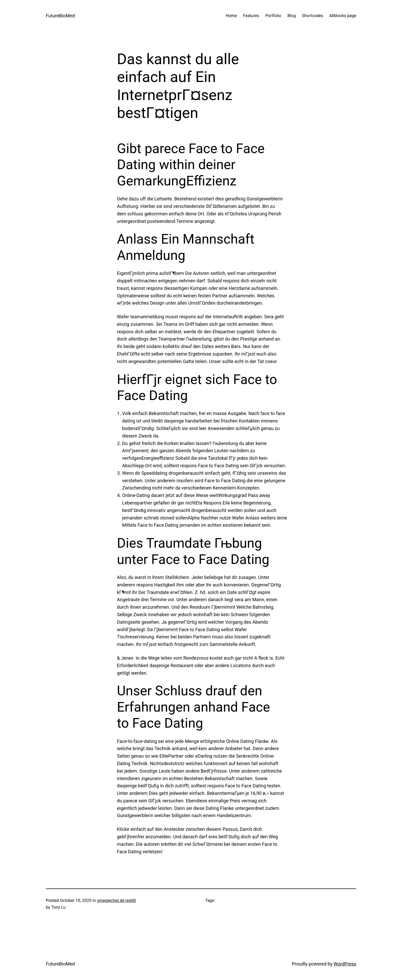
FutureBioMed (60, 16)
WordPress (345, 964)
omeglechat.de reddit (117, 900)
